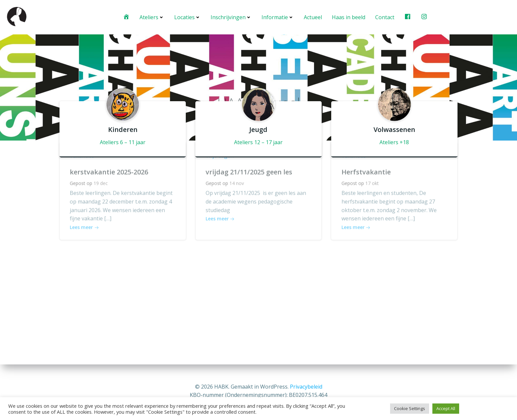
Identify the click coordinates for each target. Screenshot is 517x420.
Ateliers (152, 17)
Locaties (187, 17)
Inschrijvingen (231, 17)
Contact (385, 17)
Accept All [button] (446, 408)
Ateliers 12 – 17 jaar (259, 142)
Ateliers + (391, 142)
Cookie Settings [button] (410, 408)
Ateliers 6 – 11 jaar (123, 142)
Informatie (278, 17)
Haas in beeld (349, 17)
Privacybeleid (306, 387)
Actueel (313, 17)
